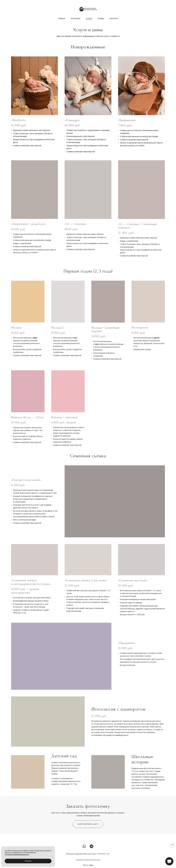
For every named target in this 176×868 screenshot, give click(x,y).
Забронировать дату (88, 827)
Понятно (28, 861)
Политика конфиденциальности (88, 863)
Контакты (114, 19)
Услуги (89, 19)
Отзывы (101, 19)
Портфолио (75, 19)
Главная (62, 19)
